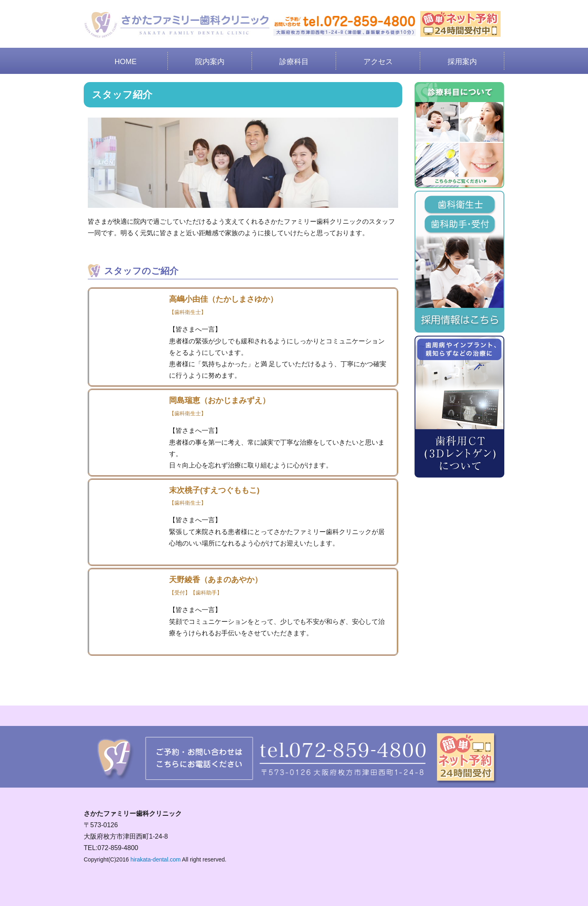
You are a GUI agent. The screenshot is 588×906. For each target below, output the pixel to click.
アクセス (378, 62)
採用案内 (462, 62)
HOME (126, 62)
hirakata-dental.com (155, 859)
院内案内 (210, 62)
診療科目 (294, 62)
